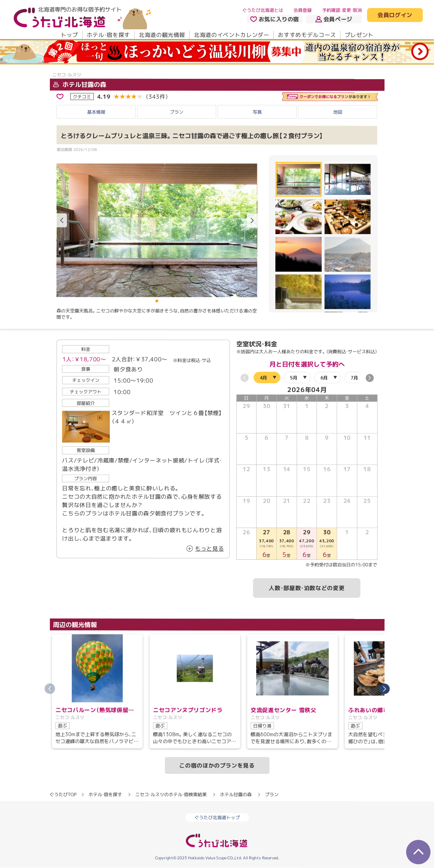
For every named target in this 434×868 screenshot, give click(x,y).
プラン (177, 112)
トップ (69, 35)
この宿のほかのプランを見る (217, 765)
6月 (324, 377)
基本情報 (96, 112)
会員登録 (303, 10)
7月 (354, 377)
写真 (257, 112)
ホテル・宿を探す (108, 35)
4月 (263, 377)
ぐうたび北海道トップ (217, 818)
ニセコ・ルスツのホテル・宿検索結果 (171, 794)
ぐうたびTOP (63, 794)
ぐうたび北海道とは (263, 10)
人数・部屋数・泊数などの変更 (307, 588)
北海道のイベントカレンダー (231, 35)
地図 (338, 112)
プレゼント (359, 35)
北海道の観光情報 (162, 35)
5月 (293, 377)
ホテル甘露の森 (79, 84)
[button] (252, 221)
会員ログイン (395, 15)
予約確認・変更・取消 (342, 10)
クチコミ (82, 96)
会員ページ (334, 19)
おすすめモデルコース (307, 35)
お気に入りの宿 (274, 19)
